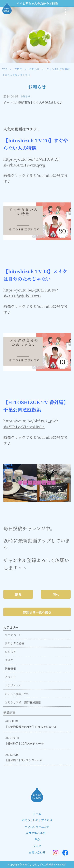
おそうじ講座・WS (17, 694)
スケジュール (13, 685)
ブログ (18, 69)
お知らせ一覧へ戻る (37, 612)
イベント (10, 677)
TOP (5, 69)
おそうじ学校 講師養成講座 (23, 702)
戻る (18, 594)
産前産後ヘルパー (37, 833)
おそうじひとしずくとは (37, 820)
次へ (56, 594)
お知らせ (34, 69)
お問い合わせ (37, 852)
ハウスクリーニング (37, 827)
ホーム (37, 814)
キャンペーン (13, 635)
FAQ (37, 839)
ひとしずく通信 (14, 643)
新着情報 (10, 668)
